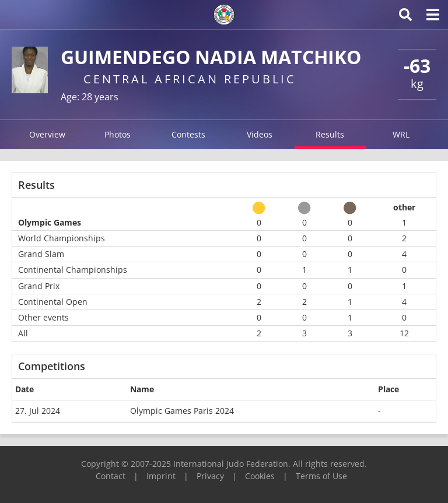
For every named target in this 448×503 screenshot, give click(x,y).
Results (330, 134)
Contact (111, 476)
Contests (188, 134)
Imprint (161, 476)
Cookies (260, 476)
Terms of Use (321, 476)
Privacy (210, 476)
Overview (47, 134)
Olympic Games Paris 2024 (182, 411)
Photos (118, 134)
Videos (260, 134)
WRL (401, 134)
